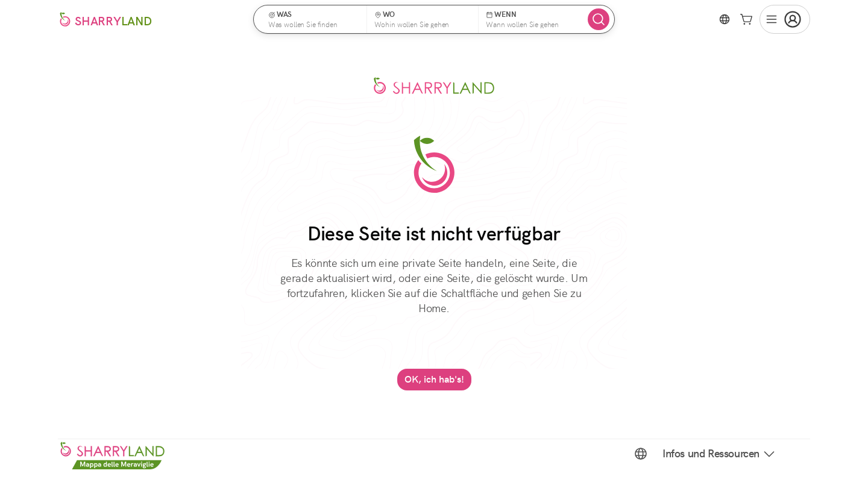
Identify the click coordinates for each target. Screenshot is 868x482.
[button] (314, 19)
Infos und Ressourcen (719, 454)
